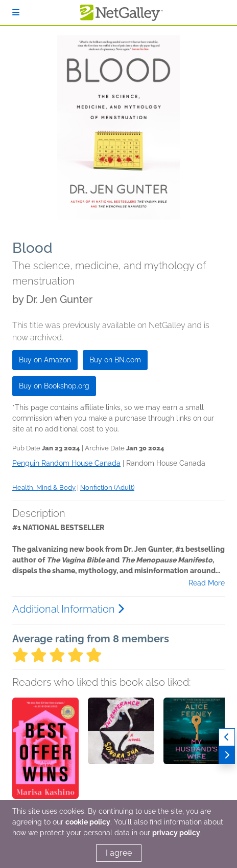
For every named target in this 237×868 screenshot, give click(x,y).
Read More (207, 583)
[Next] (227, 755)
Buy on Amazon (45, 360)
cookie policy (88, 822)
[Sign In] (16, 13)
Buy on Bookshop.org (54, 386)
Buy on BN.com (115, 360)
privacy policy (176, 833)
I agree (119, 853)
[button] (45, 751)
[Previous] (227, 737)
